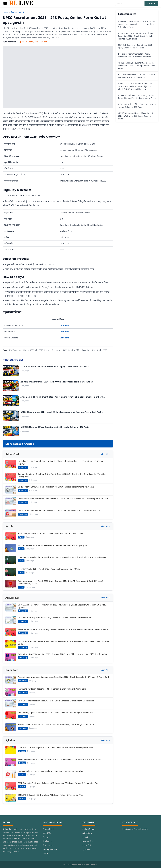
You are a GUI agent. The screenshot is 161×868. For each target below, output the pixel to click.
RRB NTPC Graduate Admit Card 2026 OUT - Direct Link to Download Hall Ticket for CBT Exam (59, 511)
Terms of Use (48, 845)
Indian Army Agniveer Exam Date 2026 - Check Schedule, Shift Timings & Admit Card (55, 713)
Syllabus (86, 849)
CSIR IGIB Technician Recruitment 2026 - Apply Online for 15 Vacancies (54, 367)
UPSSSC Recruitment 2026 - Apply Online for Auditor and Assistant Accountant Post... (62, 412)
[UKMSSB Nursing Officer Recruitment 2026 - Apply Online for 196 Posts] (11, 431)
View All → (106, 454)
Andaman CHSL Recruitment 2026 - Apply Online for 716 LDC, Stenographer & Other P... (63, 397)
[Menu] (5, 4)
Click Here (64, 325)
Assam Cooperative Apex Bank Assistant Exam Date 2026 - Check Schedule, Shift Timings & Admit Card (63, 677)
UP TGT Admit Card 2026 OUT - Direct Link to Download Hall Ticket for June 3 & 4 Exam (56, 487)
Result (85, 837)
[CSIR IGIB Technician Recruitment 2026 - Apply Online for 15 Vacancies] (11, 371)
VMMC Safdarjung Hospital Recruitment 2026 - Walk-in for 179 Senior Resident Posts (136, 116)
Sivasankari (11, 42)
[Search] (130, 3)
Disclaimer (47, 841)
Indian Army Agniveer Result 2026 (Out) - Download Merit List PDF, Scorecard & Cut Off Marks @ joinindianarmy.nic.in (60, 582)
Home (5, 12)
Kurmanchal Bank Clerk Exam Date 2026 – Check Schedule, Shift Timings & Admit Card (56, 724)
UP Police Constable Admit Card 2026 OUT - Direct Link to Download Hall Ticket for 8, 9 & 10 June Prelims (61, 462)
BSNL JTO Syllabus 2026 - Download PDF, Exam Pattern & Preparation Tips (50, 795)
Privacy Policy (48, 829)
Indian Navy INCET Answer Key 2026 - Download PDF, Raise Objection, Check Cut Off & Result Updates (63, 654)
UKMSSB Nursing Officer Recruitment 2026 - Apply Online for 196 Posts (55, 427)
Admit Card (87, 833)
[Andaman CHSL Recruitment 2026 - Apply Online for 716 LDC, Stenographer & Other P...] (11, 401)
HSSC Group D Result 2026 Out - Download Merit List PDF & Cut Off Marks (51, 533)
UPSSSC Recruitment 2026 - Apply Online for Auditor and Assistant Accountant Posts (137, 97)
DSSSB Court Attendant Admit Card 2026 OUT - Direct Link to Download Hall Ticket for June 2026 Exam (63, 499)
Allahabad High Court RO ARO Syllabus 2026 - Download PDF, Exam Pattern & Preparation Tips (60, 759)
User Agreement (50, 849)
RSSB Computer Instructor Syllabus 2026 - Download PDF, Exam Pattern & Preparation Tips (58, 783)
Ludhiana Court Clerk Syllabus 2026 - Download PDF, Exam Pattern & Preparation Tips (56, 747)
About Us (47, 833)
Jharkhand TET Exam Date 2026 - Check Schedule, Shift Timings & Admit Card (52, 689)
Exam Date (87, 845)
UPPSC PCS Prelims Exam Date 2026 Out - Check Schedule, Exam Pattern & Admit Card (56, 701)
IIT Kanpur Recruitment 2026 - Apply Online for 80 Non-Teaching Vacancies (57, 382)
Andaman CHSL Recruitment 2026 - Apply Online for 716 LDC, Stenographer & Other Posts (137, 66)
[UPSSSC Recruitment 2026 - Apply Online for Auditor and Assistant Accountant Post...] (11, 416)
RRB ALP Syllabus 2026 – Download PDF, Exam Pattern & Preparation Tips (50, 771)
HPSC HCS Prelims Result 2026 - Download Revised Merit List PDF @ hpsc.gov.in (53, 545)
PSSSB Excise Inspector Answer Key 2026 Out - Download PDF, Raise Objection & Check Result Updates (63, 629)
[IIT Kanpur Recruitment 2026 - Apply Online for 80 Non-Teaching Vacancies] (11, 386)
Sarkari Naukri (17, 12)
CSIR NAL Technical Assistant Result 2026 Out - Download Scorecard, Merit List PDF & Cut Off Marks (62, 557)
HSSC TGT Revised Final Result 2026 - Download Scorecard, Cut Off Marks (50, 569)
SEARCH (151, 3)
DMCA (45, 853)
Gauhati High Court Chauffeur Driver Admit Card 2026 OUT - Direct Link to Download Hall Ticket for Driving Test (62, 475)
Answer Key (88, 841)
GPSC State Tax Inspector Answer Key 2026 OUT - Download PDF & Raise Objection (54, 618)
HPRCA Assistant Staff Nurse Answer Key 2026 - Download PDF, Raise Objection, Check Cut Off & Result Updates (63, 643)
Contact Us (47, 837)
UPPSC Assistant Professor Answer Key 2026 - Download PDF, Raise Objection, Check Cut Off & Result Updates (63, 606)
